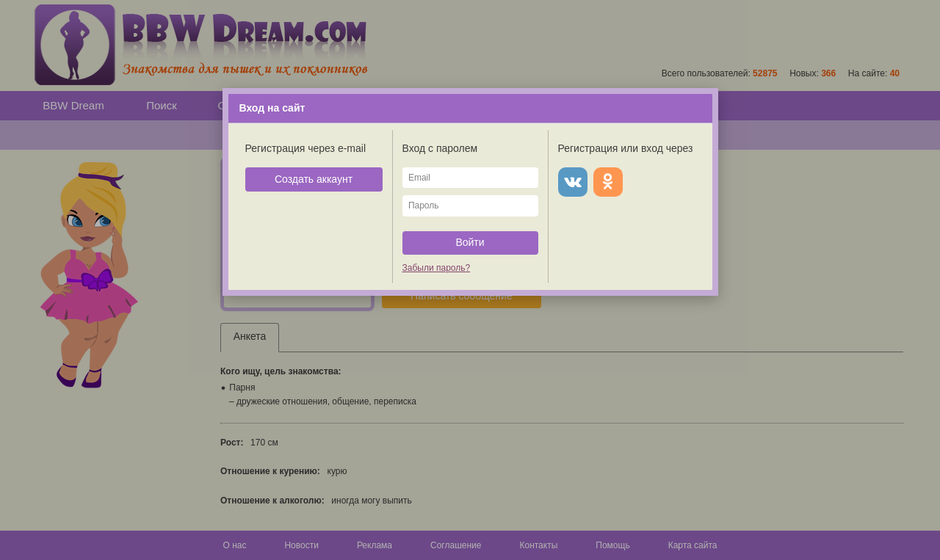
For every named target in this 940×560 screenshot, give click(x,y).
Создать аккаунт (314, 179)
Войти (470, 242)
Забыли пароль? (437, 268)
